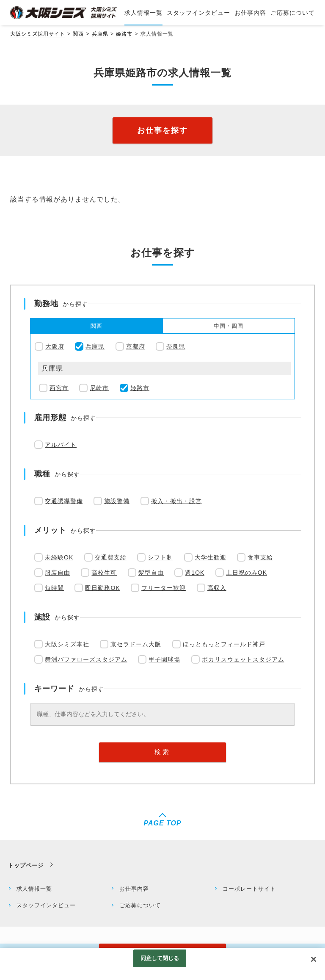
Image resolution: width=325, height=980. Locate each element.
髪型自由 (151, 573)
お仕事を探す (162, 130)
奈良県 (176, 346)
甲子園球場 (164, 659)
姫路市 (124, 34)
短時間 (54, 588)
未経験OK (59, 557)
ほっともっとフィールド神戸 (224, 644)
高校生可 (104, 573)
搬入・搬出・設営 (176, 501)
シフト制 (160, 557)
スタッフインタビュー (46, 905)
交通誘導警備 (64, 501)
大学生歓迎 (211, 557)
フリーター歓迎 (164, 588)
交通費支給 (111, 557)
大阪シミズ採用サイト (38, 34)
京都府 (136, 346)
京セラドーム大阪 (136, 644)
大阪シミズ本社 (67, 644)
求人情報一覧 (34, 889)
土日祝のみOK (247, 573)
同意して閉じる (160, 962)
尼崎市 (99, 388)
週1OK (195, 573)
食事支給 (260, 557)
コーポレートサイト (249, 889)
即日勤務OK (102, 588)
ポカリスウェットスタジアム (243, 659)
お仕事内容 (134, 889)
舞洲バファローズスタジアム (86, 659)
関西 (78, 34)
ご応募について (140, 905)
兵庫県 (100, 34)
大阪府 (55, 346)
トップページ (26, 865)
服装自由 (58, 573)
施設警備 (117, 501)
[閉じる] (314, 963)
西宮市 (59, 388)
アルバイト (61, 445)
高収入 (217, 588)
